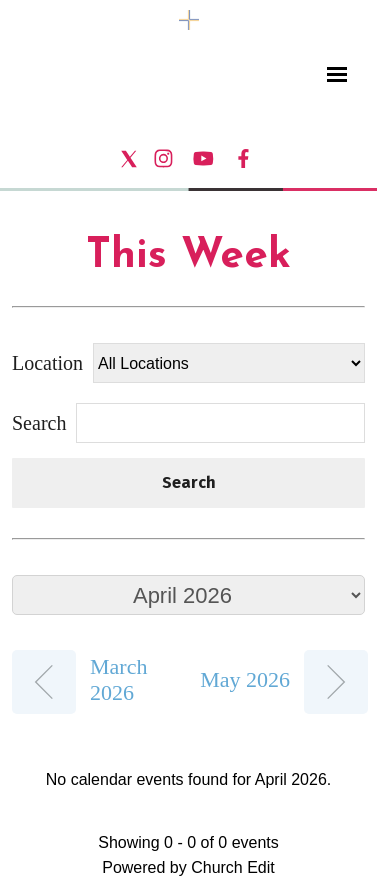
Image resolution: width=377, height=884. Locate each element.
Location (47, 363)
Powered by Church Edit (188, 867)
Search (189, 482)
